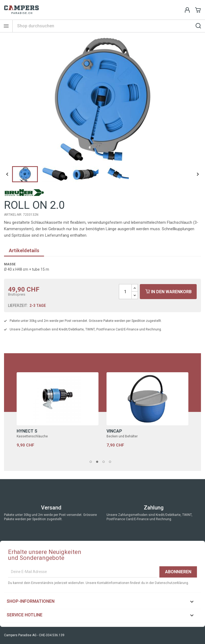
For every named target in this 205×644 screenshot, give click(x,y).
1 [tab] (92, 462)
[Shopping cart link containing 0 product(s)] (198, 10)
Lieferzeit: (18, 306)
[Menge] (125, 292)
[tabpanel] (58, 416)
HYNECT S (27, 431)
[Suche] (109, 26)
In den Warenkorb (169, 292)
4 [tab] (112, 462)
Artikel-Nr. (13, 215)
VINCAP (114, 431)
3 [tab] (105, 462)
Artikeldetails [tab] (24, 250)
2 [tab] (99, 462)
